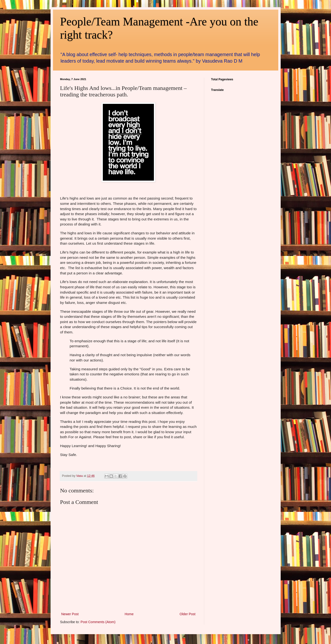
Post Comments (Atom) (98, 622)
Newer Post (70, 614)
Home (129, 614)
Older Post (187, 614)
